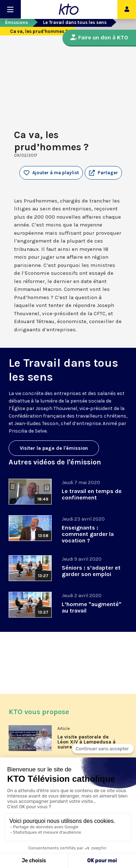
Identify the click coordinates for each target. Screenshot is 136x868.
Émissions (17, 22)
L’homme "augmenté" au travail (92, 607)
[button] (103, 173)
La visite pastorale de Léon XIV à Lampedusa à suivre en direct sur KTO (86, 742)
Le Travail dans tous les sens (75, 22)
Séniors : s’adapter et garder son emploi (91, 571)
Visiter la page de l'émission (54, 448)
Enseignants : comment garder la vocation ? (88, 534)
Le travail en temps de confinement (92, 494)
